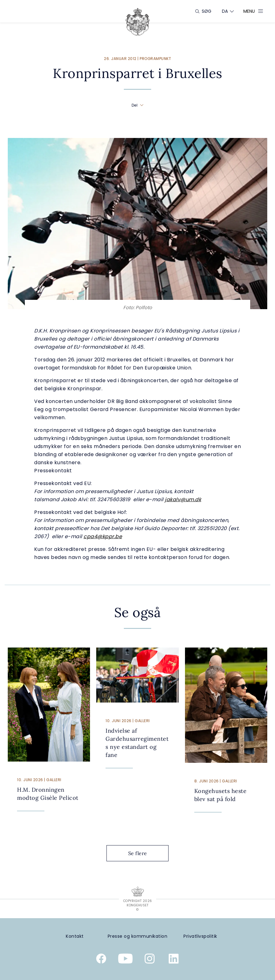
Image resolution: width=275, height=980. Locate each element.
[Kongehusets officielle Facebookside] (101, 960)
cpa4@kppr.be (103, 536)
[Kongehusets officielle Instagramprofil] (150, 960)
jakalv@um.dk (183, 499)
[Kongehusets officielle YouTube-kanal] (125, 960)
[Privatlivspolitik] (200, 936)
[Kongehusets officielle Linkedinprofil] (174, 960)
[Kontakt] (75, 936)
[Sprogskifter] (225, 11)
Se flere (142, 853)
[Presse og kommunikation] (138, 936)
